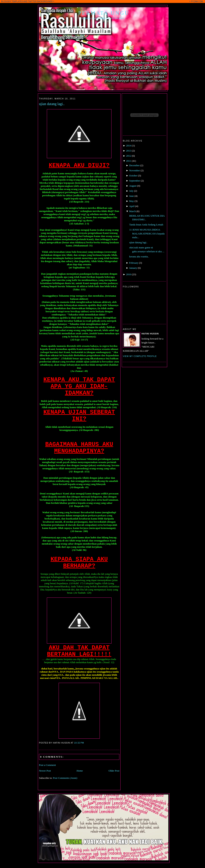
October (133, 176)
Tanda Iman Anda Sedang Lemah (146, 225)
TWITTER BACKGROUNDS (40, 1)
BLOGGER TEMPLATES (12, 1)
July (131, 191)
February (134, 263)
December (134, 165)
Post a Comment (47, 765)
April (132, 206)
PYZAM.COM (197, 1)
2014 (129, 146)
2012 (129, 156)
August (133, 186)
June (132, 196)
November (135, 170)
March (132, 211)
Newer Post (45, 771)
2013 (129, 151)
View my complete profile (140, 356)
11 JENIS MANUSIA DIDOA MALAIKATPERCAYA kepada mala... (147, 233)
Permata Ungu (104, 13)
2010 (129, 274)
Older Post (114, 771)
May (132, 201)
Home (80, 771)
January (133, 268)
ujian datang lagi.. (52, 104)
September (135, 181)
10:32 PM (79, 743)
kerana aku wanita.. (139, 256)
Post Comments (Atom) (65, 778)
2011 (129, 161)
